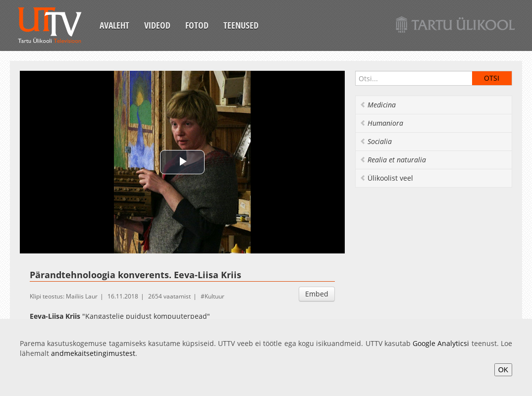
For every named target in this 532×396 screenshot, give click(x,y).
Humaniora (381, 123)
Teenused (241, 25)
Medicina (378, 105)
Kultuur (214, 296)
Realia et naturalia (393, 160)
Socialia (376, 141)
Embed (317, 294)
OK (503, 370)
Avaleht (114, 25)
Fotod (197, 25)
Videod (157, 25)
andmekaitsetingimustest (93, 353)
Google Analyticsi (441, 343)
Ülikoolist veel (386, 178)
